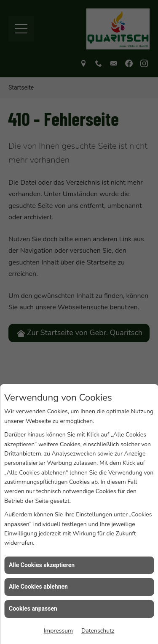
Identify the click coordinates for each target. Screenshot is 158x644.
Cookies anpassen (33, 626)
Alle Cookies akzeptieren (42, 583)
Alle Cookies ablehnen (38, 605)
